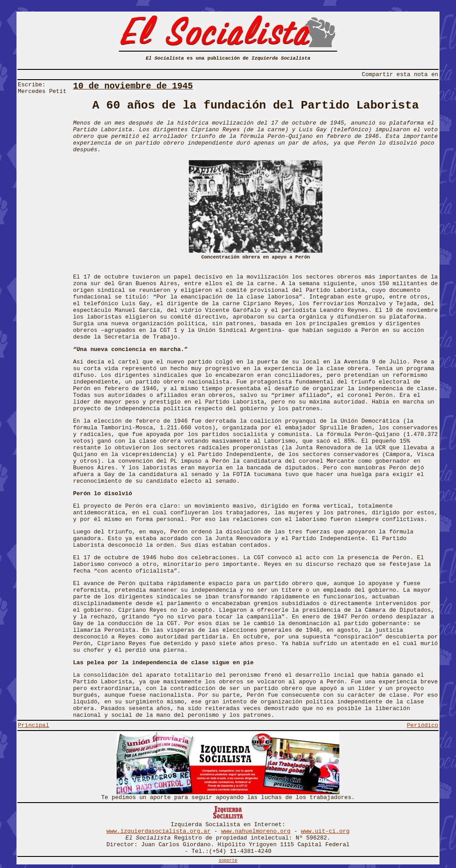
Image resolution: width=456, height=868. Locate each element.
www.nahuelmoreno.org (256, 831)
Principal (33, 725)
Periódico (423, 725)
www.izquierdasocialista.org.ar (159, 831)
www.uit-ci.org (325, 831)
